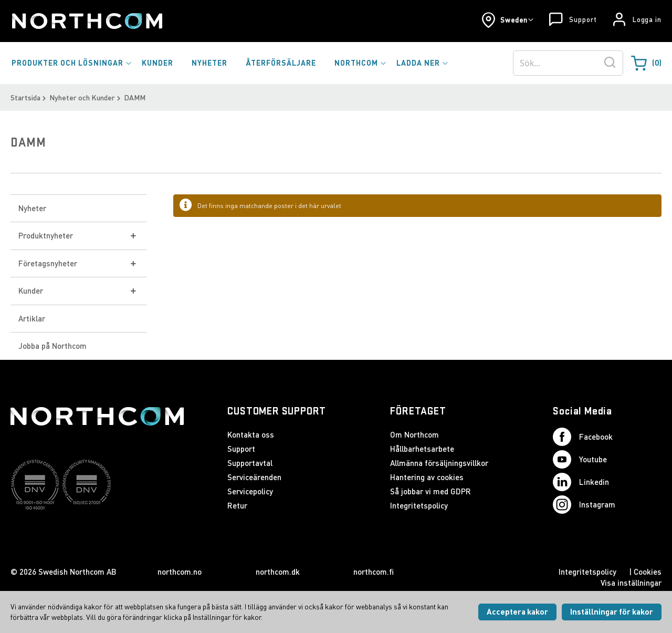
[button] (507, 20)
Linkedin (581, 482)
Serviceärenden (254, 477)
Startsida (25, 97)
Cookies (648, 572)
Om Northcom (414, 434)
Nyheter (32, 208)
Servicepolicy (250, 491)
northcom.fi (374, 572)
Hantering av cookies (427, 477)
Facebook (583, 437)
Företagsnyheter (48, 263)
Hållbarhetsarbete (422, 449)
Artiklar (32, 318)
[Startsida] (86, 21)
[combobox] (568, 63)
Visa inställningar (631, 583)
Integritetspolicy (419, 505)
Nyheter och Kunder (82, 97)
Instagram (584, 505)
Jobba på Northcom (52, 346)
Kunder (31, 290)
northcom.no (180, 572)
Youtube (580, 459)
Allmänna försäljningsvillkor (439, 463)
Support (583, 19)
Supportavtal (250, 463)
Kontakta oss (251, 434)
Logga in (647, 19)
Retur (237, 505)
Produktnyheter (46, 235)
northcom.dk (278, 572)
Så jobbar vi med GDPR (430, 491)
